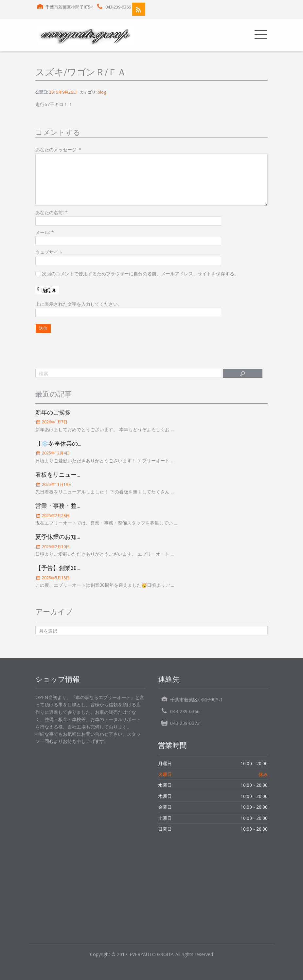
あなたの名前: (52, 212)
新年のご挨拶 (53, 412)
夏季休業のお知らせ (62, 537)
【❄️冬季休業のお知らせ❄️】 (75, 444)
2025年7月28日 (55, 516)
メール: (45, 232)
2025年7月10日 (55, 547)
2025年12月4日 (55, 453)
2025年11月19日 (56, 484)
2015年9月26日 (63, 92)
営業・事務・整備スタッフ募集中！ (82, 506)
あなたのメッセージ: (58, 149)
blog (102, 92)
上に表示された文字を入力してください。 (79, 304)
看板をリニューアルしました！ (77, 475)
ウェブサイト (49, 252)
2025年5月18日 (55, 578)
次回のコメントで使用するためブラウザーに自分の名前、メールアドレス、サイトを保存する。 (140, 274)
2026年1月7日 (54, 422)
